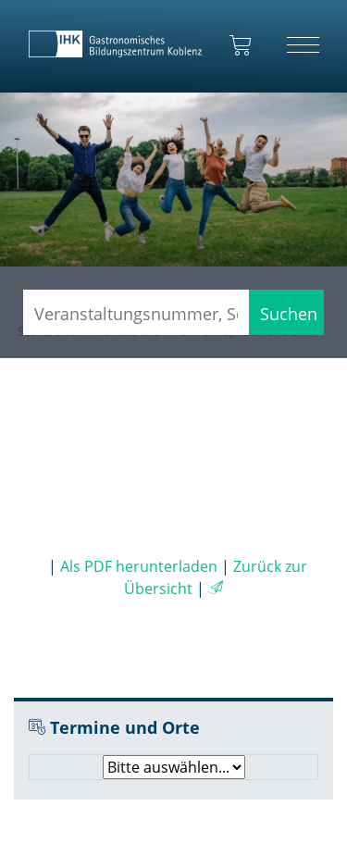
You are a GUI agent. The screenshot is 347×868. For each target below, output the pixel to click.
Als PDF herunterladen (139, 566)
